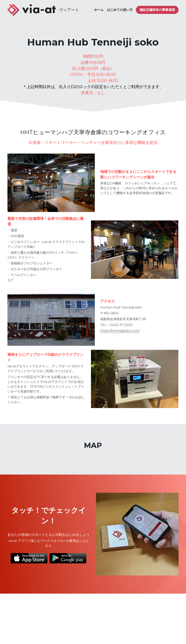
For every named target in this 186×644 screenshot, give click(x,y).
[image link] (32, 10)
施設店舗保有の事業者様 (157, 10)
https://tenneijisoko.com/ (114, 320)
